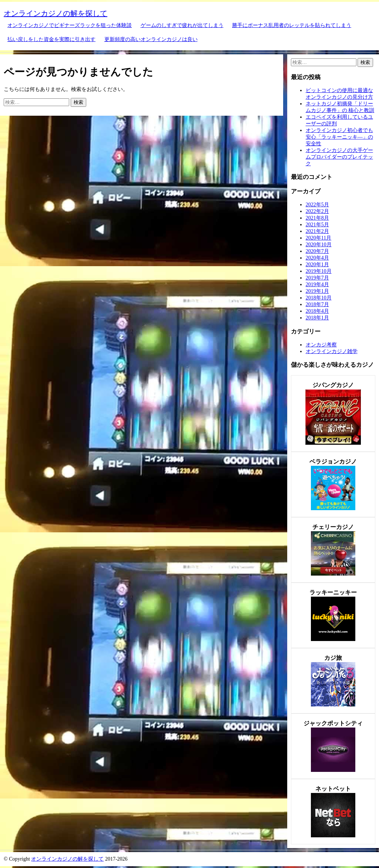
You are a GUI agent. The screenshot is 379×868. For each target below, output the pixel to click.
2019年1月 (317, 291)
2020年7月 (317, 251)
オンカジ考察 (321, 345)
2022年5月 (317, 205)
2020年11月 (318, 238)
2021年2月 (317, 231)
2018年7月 (317, 304)
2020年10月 (319, 245)
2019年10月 (319, 271)
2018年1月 (317, 318)
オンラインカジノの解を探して (56, 13)
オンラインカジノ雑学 (332, 351)
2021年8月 (317, 218)
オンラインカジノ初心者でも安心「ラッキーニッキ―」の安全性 (339, 137)
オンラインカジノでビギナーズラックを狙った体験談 (70, 25)
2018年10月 (319, 298)
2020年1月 (317, 265)
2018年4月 (317, 311)
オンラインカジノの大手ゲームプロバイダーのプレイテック (339, 157)
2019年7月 (317, 278)
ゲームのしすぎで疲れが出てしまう (182, 25)
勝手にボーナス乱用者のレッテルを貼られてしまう (292, 25)
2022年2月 (317, 211)
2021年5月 (317, 225)
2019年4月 (317, 284)
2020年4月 (317, 258)
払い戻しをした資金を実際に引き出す (51, 39)
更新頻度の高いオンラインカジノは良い (151, 39)
